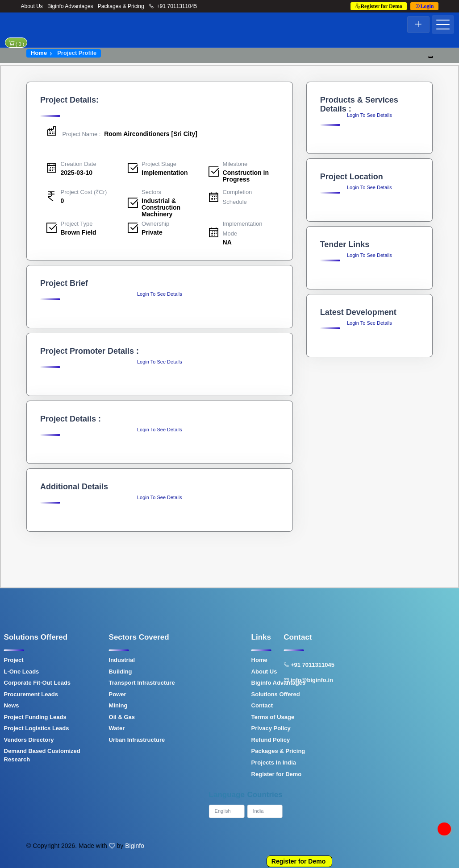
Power (86, 694)
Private (152, 232)
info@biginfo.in (276, 680)
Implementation (165, 173)
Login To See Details (160, 294)
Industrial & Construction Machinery (161, 208)
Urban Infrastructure (105, 740)
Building (88, 672)
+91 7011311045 (173, 6)
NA (227, 242)
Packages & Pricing (121, 6)
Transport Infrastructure (110, 683)
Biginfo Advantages (70, 6)
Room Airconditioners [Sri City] (121, 134)
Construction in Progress (246, 176)
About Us (32, 6)
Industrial (90, 660)
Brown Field (79, 232)
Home (39, 53)
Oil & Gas (90, 717)
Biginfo (135, 846)
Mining (86, 705)
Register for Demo (298, 861)
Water (85, 728)
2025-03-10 (77, 173)
